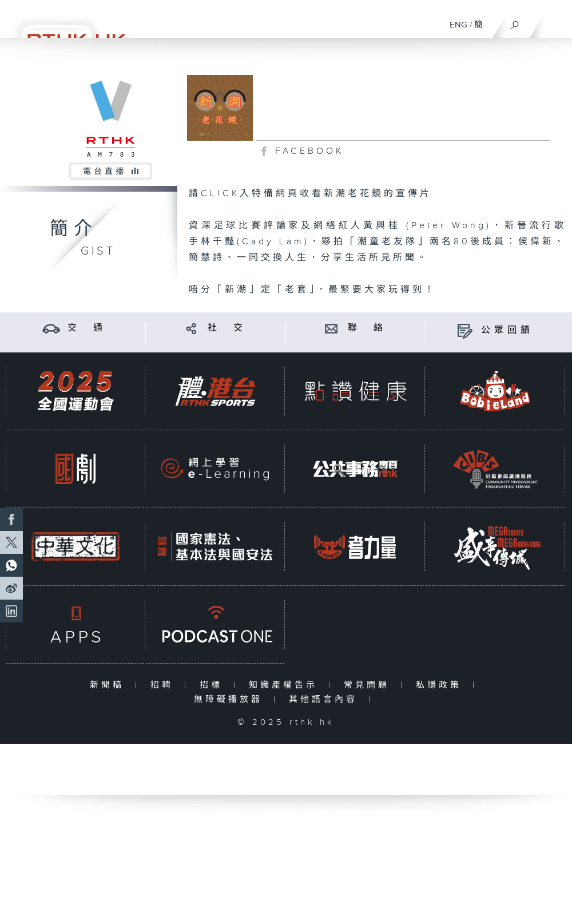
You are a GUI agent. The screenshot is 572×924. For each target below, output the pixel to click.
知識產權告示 (286, 685)
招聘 (164, 685)
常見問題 (369, 685)
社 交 (227, 328)
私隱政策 (441, 685)
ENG (458, 25)
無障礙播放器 (231, 699)
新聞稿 (110, 685)
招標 (214, 685)
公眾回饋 (507, 330)
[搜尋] (515, 22)
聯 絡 (367, 328)
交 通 (87, 328)
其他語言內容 (326, 699)
